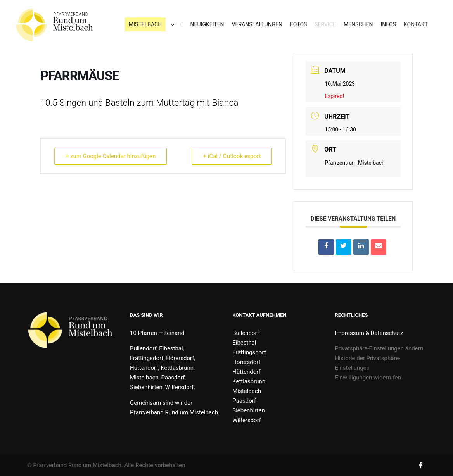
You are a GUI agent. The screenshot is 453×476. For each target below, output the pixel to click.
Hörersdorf (246, 362)
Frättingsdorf (249, 352)
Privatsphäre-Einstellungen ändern (379, 348)
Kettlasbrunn (249, 381)
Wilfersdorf (247, 420)
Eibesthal (244, 343)
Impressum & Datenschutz (369, 333)
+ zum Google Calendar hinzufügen (111, 156)
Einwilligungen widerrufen (368, 378)
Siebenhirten (249, 410)
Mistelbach (247, 391)
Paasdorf (244, 401)
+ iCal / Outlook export (232, 156)
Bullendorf (246, 333)
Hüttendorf (246, 372)
